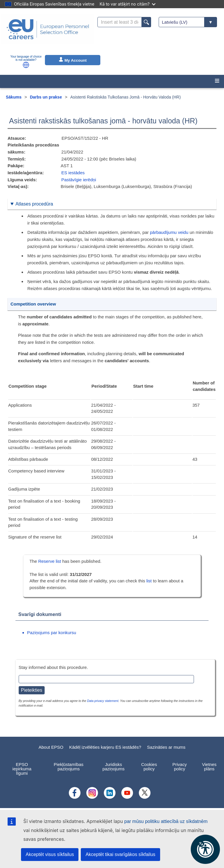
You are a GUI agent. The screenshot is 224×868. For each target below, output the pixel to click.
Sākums (14, 97)
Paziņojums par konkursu (52, 633)
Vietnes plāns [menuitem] (209, 767)
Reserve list (50, 561)
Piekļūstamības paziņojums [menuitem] (69, 767)
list (149, 581)
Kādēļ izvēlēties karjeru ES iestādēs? (105, 747)
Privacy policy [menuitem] (180, 767)
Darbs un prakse (46, 97)
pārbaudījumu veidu (169, 232)
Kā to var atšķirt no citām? (127, 4)
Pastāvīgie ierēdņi (79, 180)
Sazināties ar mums (166, 747)
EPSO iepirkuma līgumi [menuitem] (22, 769)
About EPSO (51, 747)
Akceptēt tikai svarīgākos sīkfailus (120, 854)
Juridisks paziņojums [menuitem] (113, 767)
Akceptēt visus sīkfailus (50, 854)
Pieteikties (32, 690)
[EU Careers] (48, 33)
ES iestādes (73, 173)
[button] (26, 65)
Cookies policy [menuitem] (149, 767)
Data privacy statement (103, 701)
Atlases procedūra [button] (34, 204)
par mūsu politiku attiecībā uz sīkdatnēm (166, 821)
